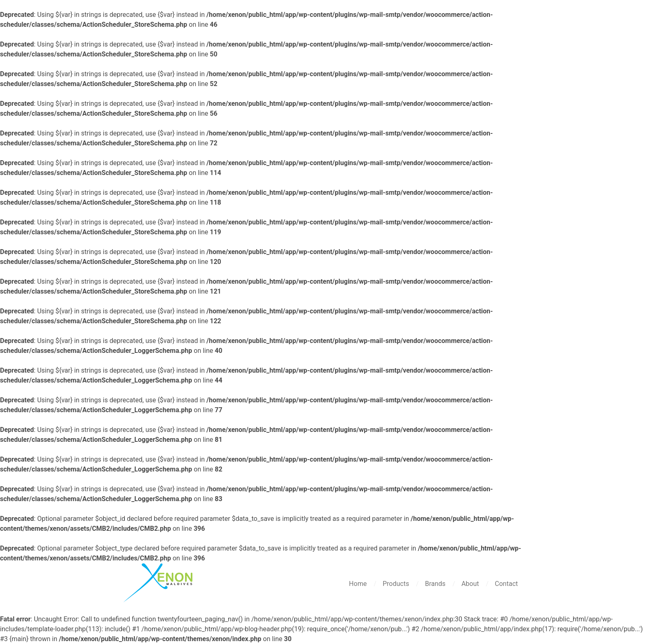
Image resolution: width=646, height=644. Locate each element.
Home (359, 584)
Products (397, 584)
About (471, 584)
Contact (506, 584)
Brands (436, 584)
